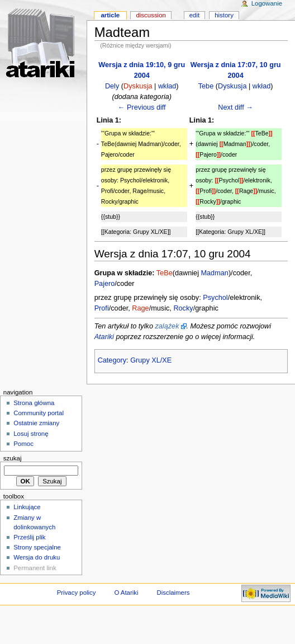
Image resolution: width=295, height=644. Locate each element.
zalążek (167, 326)
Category (112, 360)
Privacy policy (77, 593)
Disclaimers (173, 593)
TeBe (165, 273)
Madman (215, 273)
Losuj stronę (31, 434)
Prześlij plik (29, 537)
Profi (102, 308)
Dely (112, 86)
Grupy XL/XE (151, 360)
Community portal (39, 413)
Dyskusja (138, 86)
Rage (140, 308)
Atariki (104, 337)
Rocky (183, 308)
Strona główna (34, 403)
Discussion (151, 15)
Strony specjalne (37, 547)
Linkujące (27, 507)
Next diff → (235, 107)
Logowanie (267, 3)
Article (110, 15)
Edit (194, 15)
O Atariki (126, 593)
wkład (167, 86)
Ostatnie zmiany (36, 423)
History (224, 15)
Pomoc (23, 444)
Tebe (206, 86)
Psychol (215, 298)
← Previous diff (142, 107)
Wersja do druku (37, 557)
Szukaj (13, 458)
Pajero (105, 284)
